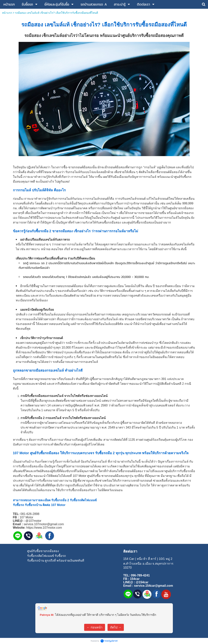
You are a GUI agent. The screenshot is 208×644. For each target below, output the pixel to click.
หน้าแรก (7, 13)
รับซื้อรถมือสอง (153, 25)
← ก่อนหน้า (95, 627)
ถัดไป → (116, 627)
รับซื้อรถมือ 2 (42, 231)
